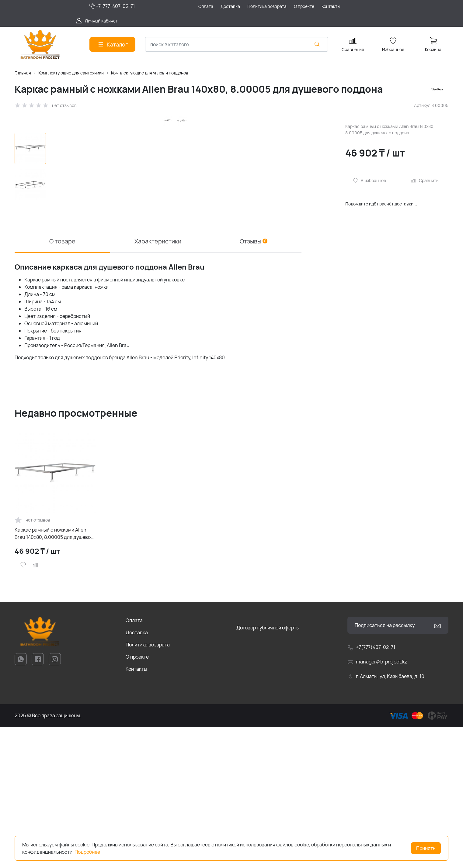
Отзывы (254, 382)
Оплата (134, 761)
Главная (23, 73)
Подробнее (87, 852)
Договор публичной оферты (268, 769)
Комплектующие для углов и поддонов (150, 73)
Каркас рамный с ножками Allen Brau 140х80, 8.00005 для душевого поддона (55, 675)
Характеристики (158, 382)
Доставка (137, 773)
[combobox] (237, 44)
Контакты (136, 810)
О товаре (62, 382)
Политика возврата (148, 786)
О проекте (137, 798)
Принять (426, 848)
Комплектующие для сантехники (71, 73)
